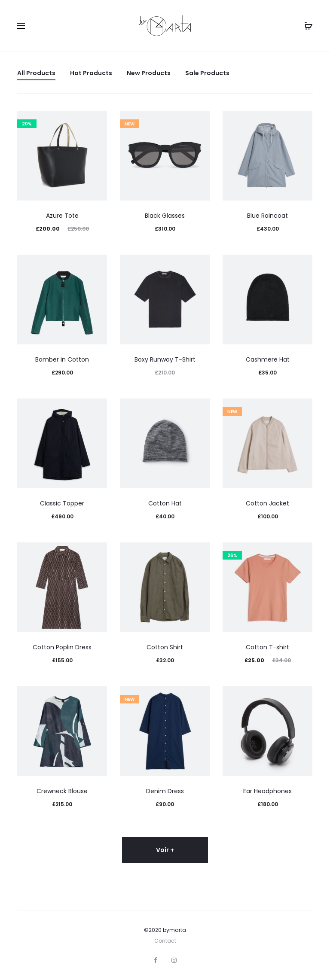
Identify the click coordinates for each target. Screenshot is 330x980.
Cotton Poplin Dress (62, 647)
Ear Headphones (267, 791)
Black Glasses (165, 216)
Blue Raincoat (267, 216)
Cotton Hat (165, 503)
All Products (36, 73)
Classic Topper (62, 503)
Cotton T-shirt (267, 647)
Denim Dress (165, 791)
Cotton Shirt (165, 647)
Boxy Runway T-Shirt (165, 359)
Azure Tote (62, 216)
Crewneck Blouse (62, 791)
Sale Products (207, 73)
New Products (149, 73)
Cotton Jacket (267, 503)
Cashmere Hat (268, 359)
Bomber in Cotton (62, 359)
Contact (165, 941)
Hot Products (91, 73)
